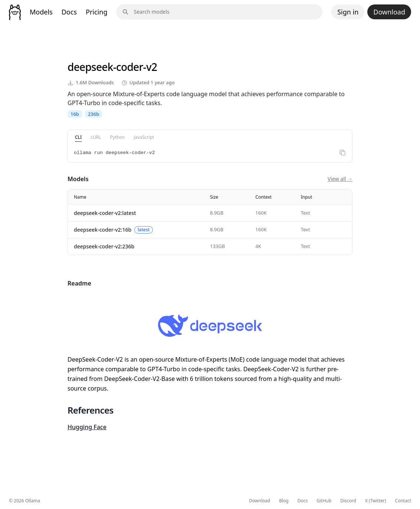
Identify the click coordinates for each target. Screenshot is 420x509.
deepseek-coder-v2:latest (105, 213)
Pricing (96, 12)
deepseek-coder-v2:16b (103, 230)
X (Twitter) (376, 501)
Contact (403, 501)
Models (41, 12)
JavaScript (144, 137)
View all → (340, 179)
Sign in (348, 12)
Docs (69, 12)
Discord (348, 501)
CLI (78, 137)
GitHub (324, 501)
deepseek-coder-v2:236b (104, 246)
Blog (284, 501)
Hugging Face (87, 427)
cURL (96, 137)
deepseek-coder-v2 (112, 67)
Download (389, 12)
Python (118, 137)
